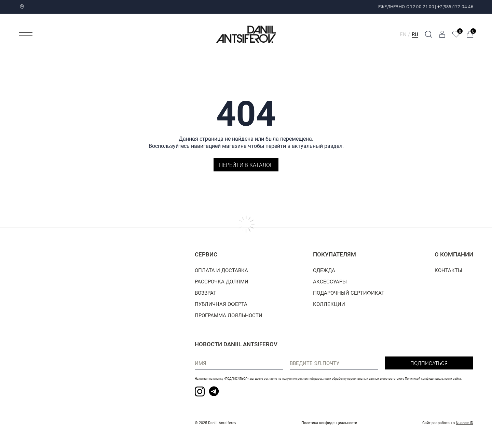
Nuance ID (464, 423)
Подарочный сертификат (349, 293)
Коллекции (329, 304)
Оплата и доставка (221, 270)
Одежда (324, 270)
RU (415, 34)
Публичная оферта (221, 304)
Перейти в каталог (246, 165)
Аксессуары (330, 281)
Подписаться (429, 363)
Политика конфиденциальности (329, 423)
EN (403, 34)
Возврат (206, 293)
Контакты (448, 270)
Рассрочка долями (222, 281)
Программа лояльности (229, 315)
